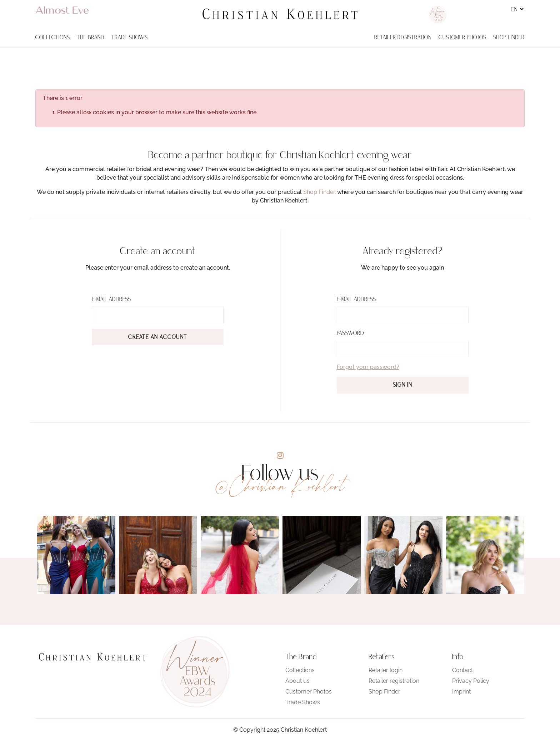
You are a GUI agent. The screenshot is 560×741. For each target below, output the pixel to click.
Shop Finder (384, 692)
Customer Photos (309, 692)
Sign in (402, 385)
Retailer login (386, 670)
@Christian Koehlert (280, 486)
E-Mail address (111, 300)
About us (297, 681)
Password (350, 334)
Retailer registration (394, 681)
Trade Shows (303, 702)
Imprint (461, 692)
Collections (300, 670)
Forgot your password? (368, 367)
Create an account (158, 337)
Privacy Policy (471, 681)
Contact (462, 670)
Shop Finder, (319, 192)
